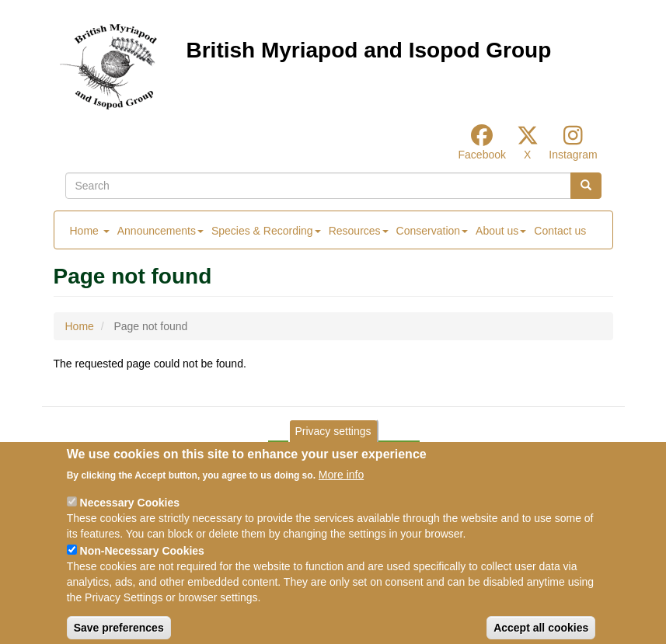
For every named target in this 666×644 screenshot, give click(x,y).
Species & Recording (266, 231)
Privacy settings (333, 444)
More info (341, 488)
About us (501, 231)
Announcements (160, 231)
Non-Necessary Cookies (142, 564)
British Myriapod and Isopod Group (369, 50)
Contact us (560, 231)
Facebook (482, 155)
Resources (359, 231)
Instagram (573, 155)
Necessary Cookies (130, 516)
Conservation (432, 231)
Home (90, 231)
